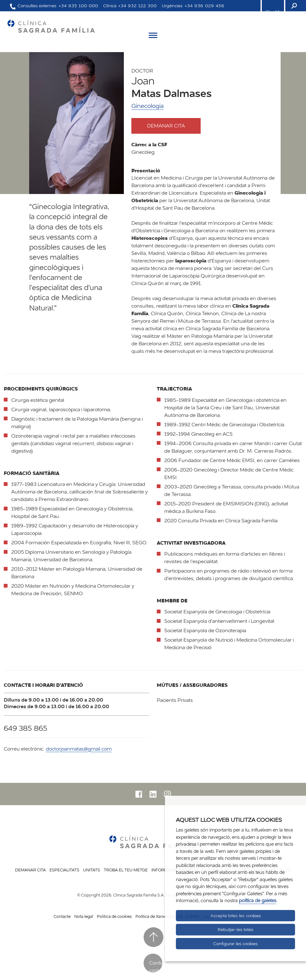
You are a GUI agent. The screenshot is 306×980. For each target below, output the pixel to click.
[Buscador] (293, 6)
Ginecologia (148, 106)
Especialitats (64, 870)
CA (277, 12)
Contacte (62, 916)
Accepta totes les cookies (236, 916)
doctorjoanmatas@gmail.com (79, 749)
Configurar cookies (156, 966)
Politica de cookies (114, 916)
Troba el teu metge (126, 870)
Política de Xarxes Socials (159, 916)
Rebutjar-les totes (235, 929)
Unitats (92, 870)
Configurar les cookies (235, 944)
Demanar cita (172, 126)
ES (268, 12)
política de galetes (258, 900)
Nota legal (84, 916)
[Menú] (153, 36)
